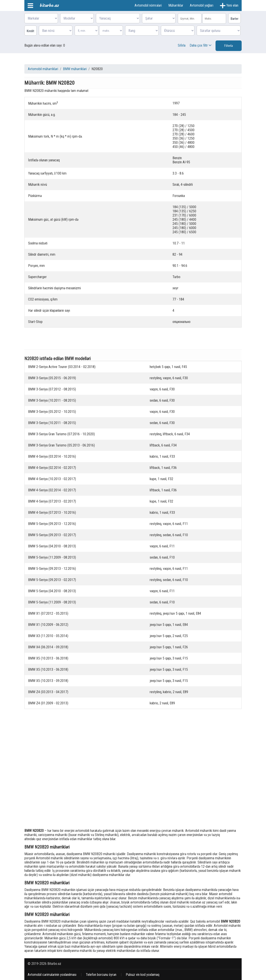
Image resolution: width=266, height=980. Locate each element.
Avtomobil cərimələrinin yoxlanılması (52, 975)
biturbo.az (49, 5)
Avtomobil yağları (202, 5)
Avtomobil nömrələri (148, 5)
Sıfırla (182, 45)
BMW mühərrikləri (75, 69)
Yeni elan (229, 6)
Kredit (31, 31)
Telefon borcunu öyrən (101, 975)
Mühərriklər (176, 5)
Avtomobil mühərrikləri (43, 69)
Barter (235, 19)
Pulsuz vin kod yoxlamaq (143, 975)
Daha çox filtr (201, 45)
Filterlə (229, 46)
